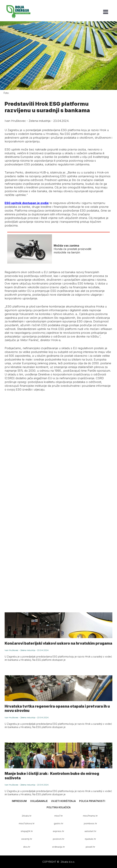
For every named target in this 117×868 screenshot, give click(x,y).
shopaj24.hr (27, 831)
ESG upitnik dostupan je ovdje (27, 203)
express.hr (58, 831)
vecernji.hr (27, 839)
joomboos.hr (90, 823)
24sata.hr (27, 816)
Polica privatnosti (92, 801)
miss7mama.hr (90, 816)
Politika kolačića (59, 807)
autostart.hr (90, 831)
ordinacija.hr (58, 847)
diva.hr (27, 847)
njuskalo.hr (90, 839)
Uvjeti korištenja (63, 801)
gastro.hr (59, 823)
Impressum (19, 801)
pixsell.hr (90, 847)
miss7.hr (59, 816)
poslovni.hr (59, 839)
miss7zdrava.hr (27, 823)
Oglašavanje (39, 801)
